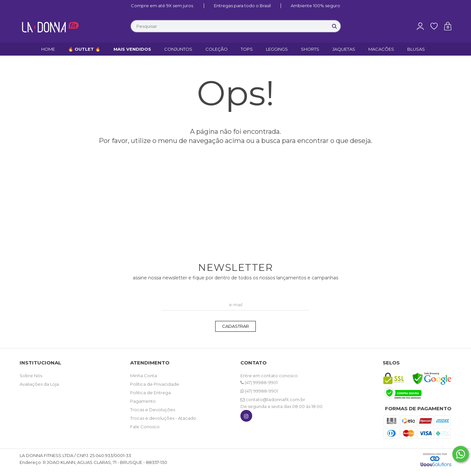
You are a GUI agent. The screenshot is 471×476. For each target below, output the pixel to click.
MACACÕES (381, 49)
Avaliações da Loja (39, 384)
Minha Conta (144, 376)
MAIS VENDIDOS (132, 49)
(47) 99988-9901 (259, 382)
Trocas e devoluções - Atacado (163, 418)
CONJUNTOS (178, 49)
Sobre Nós (31, 376)
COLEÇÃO (217, 49)
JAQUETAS (344, 49)
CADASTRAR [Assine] (235, 326)
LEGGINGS (277, 49)
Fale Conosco (145, 427)
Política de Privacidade (155, 384)
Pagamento (143, 401)
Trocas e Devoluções (153, 410)
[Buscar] (335, 26)
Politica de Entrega (150, 393)
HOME (48, 49)
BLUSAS (416, 49)
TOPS (247, 49)
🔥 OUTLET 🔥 (84, 49)
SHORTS (310, 49)
